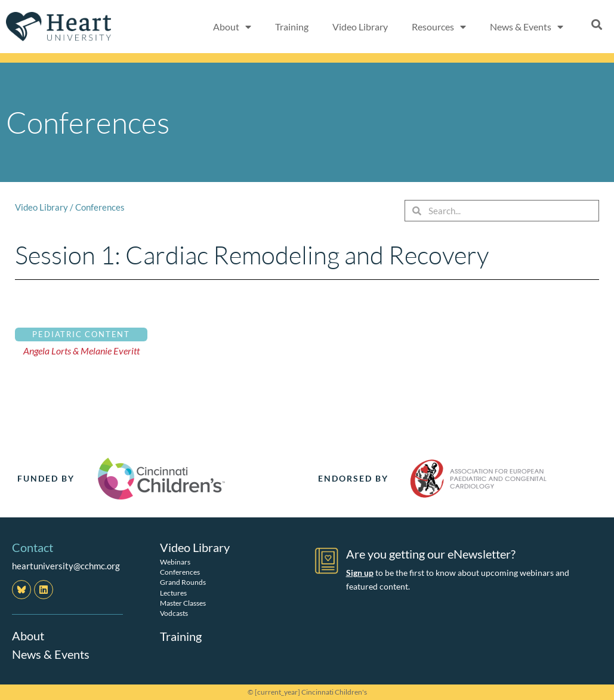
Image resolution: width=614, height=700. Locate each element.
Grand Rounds (183, 582)
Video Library (360, 27)
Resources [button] (439, 27)
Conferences (100, 207)
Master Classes (183, 602)
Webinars (175, 561)
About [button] (232, 27)
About (28, 636)
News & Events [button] (527, 27)
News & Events (51, 653)
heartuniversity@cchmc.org (66, 566)
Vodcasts (174, 613)
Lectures (173, 592)
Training (292, 27)
